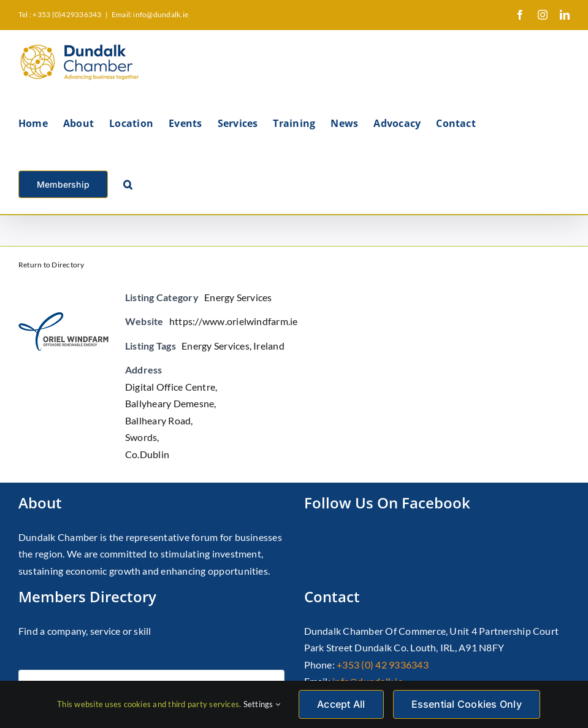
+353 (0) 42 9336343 (383, 665)
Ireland (269, 346)
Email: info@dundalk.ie (150, 14)
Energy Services (238, 297)
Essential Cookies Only (467, 704)
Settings (262, 704)
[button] (128, 183)
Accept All (341, 704)
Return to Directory (52, 265)
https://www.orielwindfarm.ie (234, 321)
